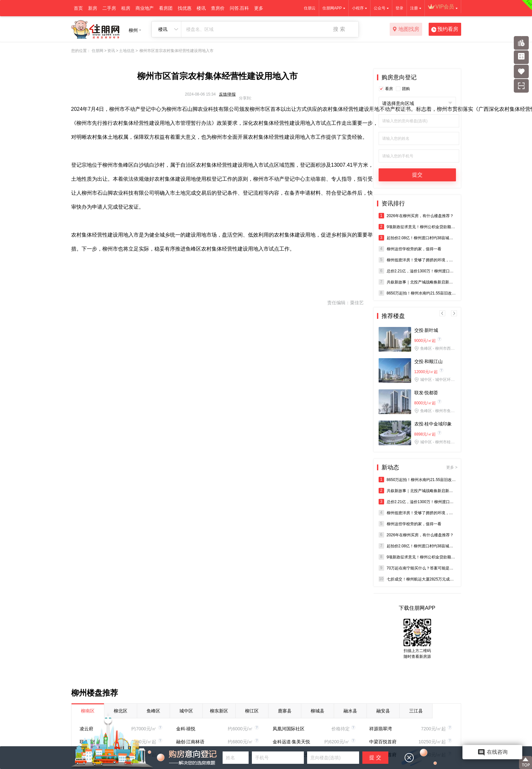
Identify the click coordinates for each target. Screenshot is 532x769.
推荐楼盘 (393, 316)
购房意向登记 (399, 77)
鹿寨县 (285, 711)
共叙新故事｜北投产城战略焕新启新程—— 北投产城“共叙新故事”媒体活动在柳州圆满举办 (417, 282)
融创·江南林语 (190, 742)
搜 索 (339, 29)
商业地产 (145, 8)
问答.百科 (240, 8)
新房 (93, 8)
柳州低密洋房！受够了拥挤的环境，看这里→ (417, 260)
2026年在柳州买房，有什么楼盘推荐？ (416, 216)
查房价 (218, 8)
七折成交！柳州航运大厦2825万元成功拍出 (417, 579)
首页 (78, 8)
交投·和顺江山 (429, 361)
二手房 (109, 8)
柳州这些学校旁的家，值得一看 (410, 249)
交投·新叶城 (426, 330)
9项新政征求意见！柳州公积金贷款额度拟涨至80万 (417, 227)
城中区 (186, 711)
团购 (406, 89)
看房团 (166, 8)
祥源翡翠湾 (381, 729)
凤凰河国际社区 (289, 729)
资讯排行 (393, 203)
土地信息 (127, 51)
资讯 (111, 51)
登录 (399, 8)
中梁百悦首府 (383, 742)
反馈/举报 (227, 94)
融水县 (350, 711)
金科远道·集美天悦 (292, 742)
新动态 (420, 467)
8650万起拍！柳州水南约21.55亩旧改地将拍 (417, 293)
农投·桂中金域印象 (433, 424)
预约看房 (445, 30)
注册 (414, 8)
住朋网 (97, 51)
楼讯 (201, 8)
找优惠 (185, 8)
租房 (126, 8)
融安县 (383, 711)
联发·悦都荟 (426, 393)
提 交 (375, 757)
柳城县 (318, 711)
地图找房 (406, 30)
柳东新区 (219, 711)
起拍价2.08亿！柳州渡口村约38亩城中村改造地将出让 (417, 238)
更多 (259, 8)
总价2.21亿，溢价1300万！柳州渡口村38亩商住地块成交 (417, 271)
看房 (389, 89)
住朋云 (310, 8)
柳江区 (252, 711)
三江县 (416, 711)
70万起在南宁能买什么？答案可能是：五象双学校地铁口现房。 (417, 568)
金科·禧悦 (186, 729)
